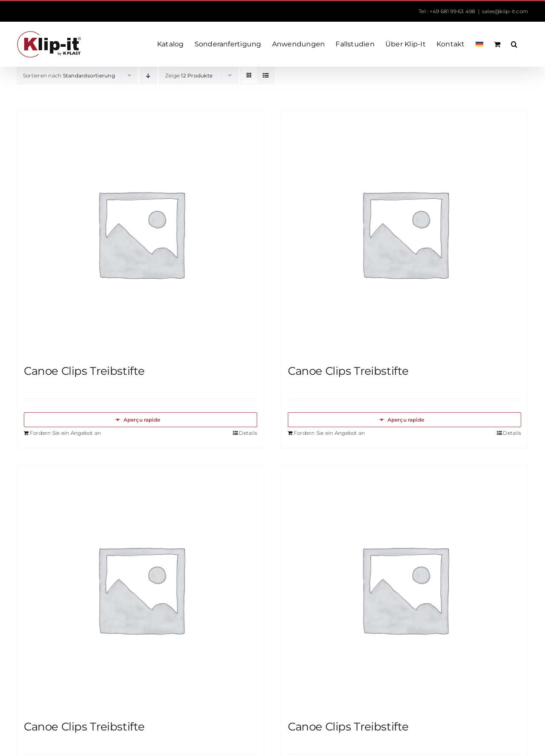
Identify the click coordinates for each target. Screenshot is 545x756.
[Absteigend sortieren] (148, 76)
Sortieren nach (69, 76)
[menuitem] (479, 44)
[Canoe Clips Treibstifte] (141, 233)
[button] (514, 44)
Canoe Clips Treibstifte (84, 371)
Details (248, 433)
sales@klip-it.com (505, 11)
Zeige (189, 76)
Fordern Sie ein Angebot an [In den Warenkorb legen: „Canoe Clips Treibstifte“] (65, 433)
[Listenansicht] (266, 76)
